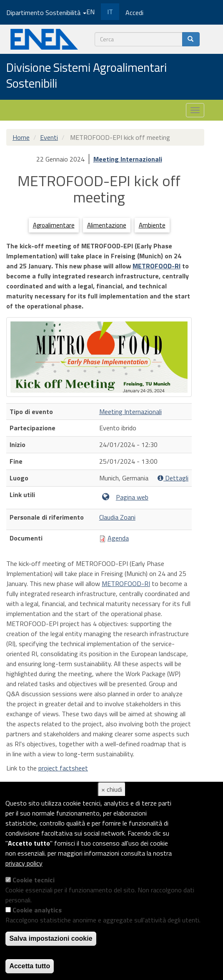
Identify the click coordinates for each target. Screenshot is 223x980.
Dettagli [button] (173, 478)
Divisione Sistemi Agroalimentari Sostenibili (86, 76)
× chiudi (112, 789)
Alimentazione (107, 225)
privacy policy (24, 863)
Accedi (134, 13)
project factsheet (63, 768)
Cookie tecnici (34, 880)
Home (21, 137)
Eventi (49, 137)
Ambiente (152, 225)
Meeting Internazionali (128, 159)
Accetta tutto (30, 966)
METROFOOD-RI (157, 266)
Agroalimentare (54, 225)
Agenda (118, 538)
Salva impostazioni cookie (51, 938)
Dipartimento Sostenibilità (46, 13)
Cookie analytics (37, 910)
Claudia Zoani (117, 517)
